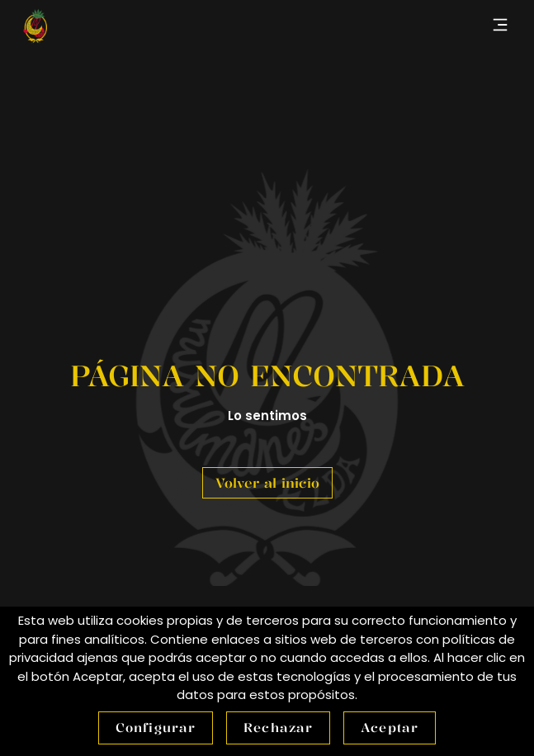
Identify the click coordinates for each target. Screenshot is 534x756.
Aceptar (390, 728)
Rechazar (278, 728)
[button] (500, 26)
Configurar (156, 728)
